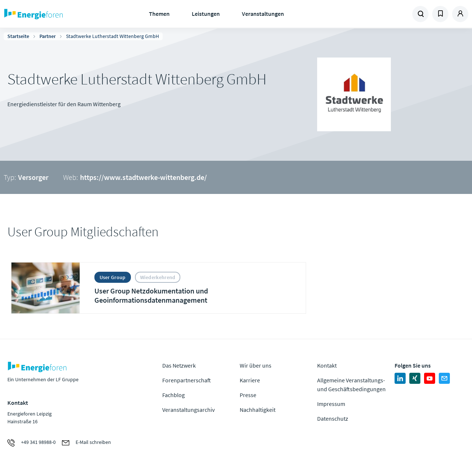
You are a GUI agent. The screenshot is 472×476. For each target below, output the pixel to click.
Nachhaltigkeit (258, 410)
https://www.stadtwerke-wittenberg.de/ (143, 177)
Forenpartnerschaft (187, 380)
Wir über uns (256, 365)
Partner (48, 36)
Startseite (18, 36)
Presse (248, 395)
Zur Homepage (55, 14)
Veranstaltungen (263, 14)
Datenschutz (333, 418)
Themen (159, 14)
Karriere (250, 380)
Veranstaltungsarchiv (188, 410)
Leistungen (206, 14)
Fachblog (173, 395)
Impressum (331, 404)
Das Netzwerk (179, 365)
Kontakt (327, 365)
